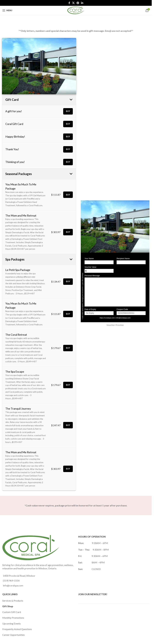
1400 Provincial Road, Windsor (19, 576)
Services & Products (13, 601)
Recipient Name (123, 259)
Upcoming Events (12, 623)
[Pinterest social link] (78, 3)
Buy (68, 111)
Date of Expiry (90, 309)
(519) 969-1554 (11, 581)
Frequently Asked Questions (17, 629)
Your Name (89, 259)
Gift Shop (8, 606)
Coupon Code (122, 309)
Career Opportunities (14, 635)
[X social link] (73, 3)
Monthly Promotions (13, 618)
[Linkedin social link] (82, 3)
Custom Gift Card (12, 612)
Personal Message (92, 276)
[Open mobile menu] (7, 10)
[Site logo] (76, 10)
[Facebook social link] (69, 3)
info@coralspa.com (123, 318)
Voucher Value (90, 267)
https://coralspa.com (107, 318)
